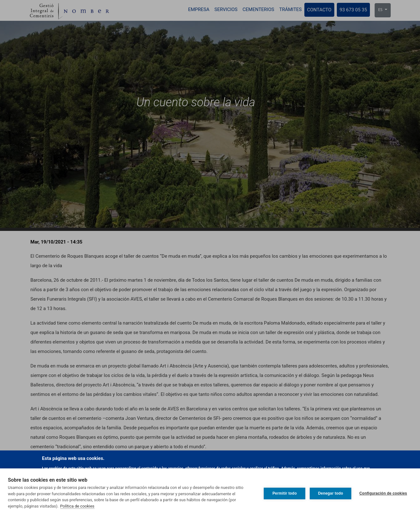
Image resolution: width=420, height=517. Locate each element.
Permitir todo (283, 493)
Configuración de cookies (383, 493)
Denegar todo (329, 493)
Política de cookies (77, 506)
